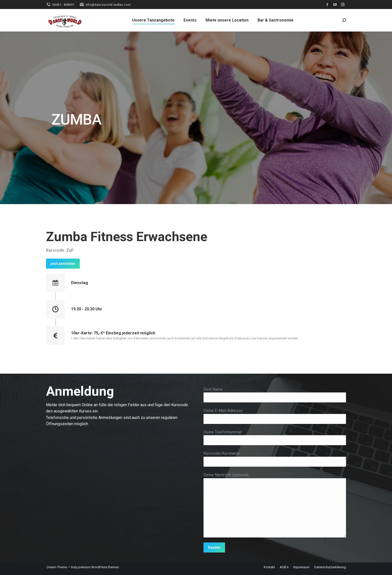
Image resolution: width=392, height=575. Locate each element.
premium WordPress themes (98, 567)
